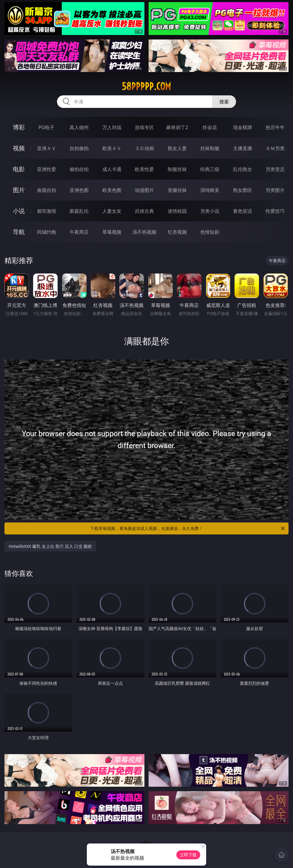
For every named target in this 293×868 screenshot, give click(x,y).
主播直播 (243, 148)
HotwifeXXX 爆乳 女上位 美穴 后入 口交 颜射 (50, 546)
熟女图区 (243, 190)
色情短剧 (210, 232)
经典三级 (210, 169)
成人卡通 (112, 169)
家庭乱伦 (79, 211)
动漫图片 (144, 190)
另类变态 (275, 169)
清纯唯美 (210, 190)
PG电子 (46, 127)
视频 (19, 148)
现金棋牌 (243, 127)
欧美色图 (112, 190)
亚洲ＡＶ (47, 148)
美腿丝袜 (177, 190)
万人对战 (112, 127)
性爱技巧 (275, 211)
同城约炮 (47, 232)
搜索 (224, 102)
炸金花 (210, 127)
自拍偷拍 (79, 148)
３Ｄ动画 (144, 148)
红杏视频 (177, 232)
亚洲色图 (79, 190)
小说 (19, 211)
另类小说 (210, 211)
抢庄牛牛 (275, 127)
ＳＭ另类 (275, 148)
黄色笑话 (243, 211)
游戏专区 (144, 127)
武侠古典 (144, 211)
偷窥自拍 (47, 190)
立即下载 (188, 855)
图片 (19, 190)
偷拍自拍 (79, 169)
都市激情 (47, 211)
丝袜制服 (210, 148)
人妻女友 (112, 211)
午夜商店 (79, 232)
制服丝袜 (177, 169)
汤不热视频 (144, 232)
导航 (19, 232)
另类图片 (275, 190)
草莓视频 (112, 232)
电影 (19, 169)
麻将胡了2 (177, 127)
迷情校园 (177, 211)
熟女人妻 (177, 148)
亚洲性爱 (47, 169)
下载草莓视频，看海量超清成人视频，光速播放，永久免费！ (188, 528)
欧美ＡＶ (112, 148)
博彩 (19, 127)
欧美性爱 (144, 169)
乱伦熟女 (243, 169)
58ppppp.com (146, 86)
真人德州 (79, 127)
